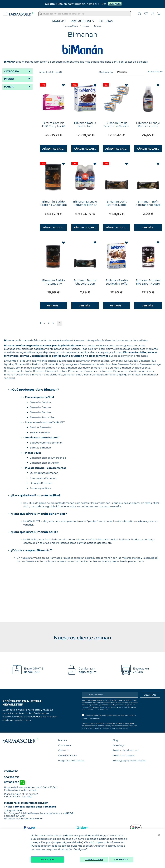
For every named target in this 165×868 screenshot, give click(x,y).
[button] (64, 85)
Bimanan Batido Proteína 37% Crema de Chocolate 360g (53, 285)
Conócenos (65, 745)
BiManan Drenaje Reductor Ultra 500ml (148, 126)
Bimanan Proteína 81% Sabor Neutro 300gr (148, 284)
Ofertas (106, 21)
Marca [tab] (9, 87)
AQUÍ (94, 842)
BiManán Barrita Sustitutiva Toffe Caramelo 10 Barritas (117, 285)
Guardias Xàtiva (68, 755)
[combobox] (85, 14)
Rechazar (121, 859)
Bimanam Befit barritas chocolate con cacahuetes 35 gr (148, 206)
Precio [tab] (9, 79)
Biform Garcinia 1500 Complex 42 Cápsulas (53, 126)
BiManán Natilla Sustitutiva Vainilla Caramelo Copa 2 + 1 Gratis (117, 128)
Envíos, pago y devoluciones (129, 760)
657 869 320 (14, 782)
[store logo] (21, 14)
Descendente (155, 72)
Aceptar (47, 859)
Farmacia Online (71, 26)
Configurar (94, 859)
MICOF (69, 813)
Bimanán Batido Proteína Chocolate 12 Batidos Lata (53, 205)
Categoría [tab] (11, 71)
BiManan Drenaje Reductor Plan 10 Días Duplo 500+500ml (85, 206)
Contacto (64, 750)
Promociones (82, 21)
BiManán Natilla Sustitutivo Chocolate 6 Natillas (85, 126)
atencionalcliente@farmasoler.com (26, 803)
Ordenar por (106, 72)
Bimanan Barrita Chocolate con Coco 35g (85, 284)
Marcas (59, 21)
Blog (115, 740)
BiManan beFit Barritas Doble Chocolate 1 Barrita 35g (116, 206)
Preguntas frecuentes (71, 760)
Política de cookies (124, 755)
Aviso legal (119, 745)
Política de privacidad (99, 709)
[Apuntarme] (150, 695)
